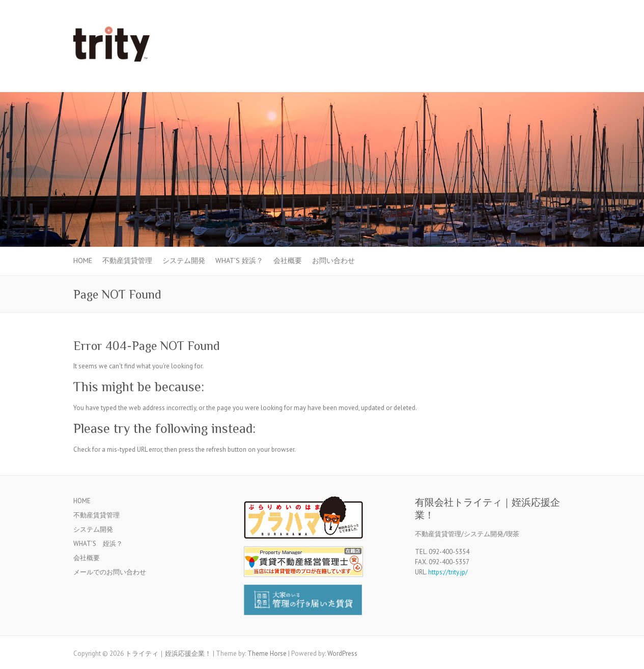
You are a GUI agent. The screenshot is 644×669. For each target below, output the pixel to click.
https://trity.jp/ (448, 572)
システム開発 (184, 260)
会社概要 (288, 260)
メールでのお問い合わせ (110, 572)
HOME (83, 260)
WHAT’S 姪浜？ (239, 260)
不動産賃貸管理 (127, 260)
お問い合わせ (333, 260)
